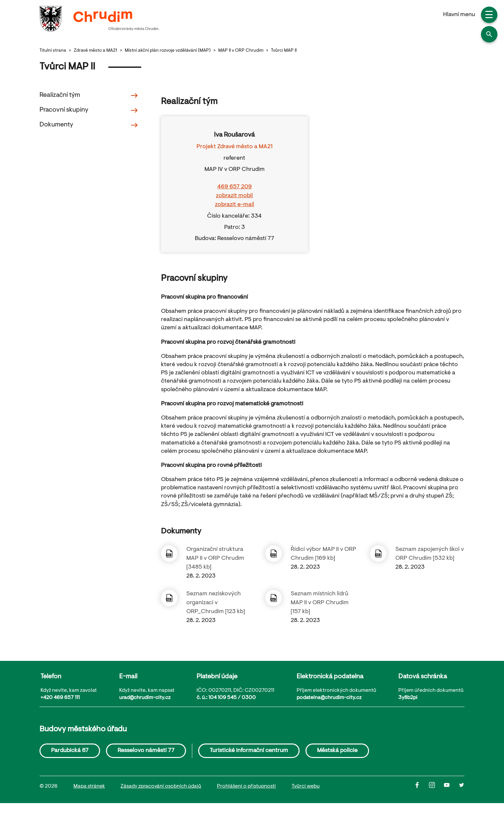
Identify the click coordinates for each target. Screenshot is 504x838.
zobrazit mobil (234, 196)
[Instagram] (436, 787)
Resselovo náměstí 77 (146, 751)
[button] (489, 34)
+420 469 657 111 (60, 698)
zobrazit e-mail (235, 205)
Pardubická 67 (70, 751)
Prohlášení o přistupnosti (246, 786)
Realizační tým (89, 95)
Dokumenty (89, 125)
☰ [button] (489, 16)
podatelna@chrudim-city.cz (329, 698)
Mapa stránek (89, 786)
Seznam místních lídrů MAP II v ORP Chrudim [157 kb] (320, 603)
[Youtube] (451, 787)
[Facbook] (422, 787)
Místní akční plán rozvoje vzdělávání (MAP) (168, 51)
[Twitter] (462, 787)
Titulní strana (53, 51)
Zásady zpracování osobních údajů (161, 786)
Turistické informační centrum (249, 751)
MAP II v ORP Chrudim (241, 51)
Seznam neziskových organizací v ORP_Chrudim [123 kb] (216, 603)
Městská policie (337, 751)
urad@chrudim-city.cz (145, 698)
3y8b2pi (408, 698)
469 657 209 (235, 187)
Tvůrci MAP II (284, 51)
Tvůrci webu (306, 786)
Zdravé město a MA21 (95, 51)
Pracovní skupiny (89, 110)
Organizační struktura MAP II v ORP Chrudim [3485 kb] (215, 558)
